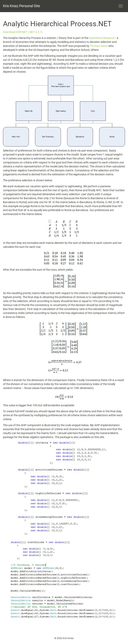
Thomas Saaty (99, 46)
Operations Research (102, 38)
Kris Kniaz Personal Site (21, 6)
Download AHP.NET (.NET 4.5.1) (23, 32)
